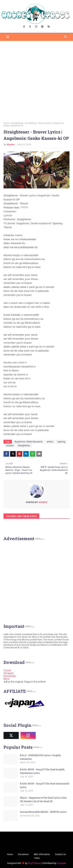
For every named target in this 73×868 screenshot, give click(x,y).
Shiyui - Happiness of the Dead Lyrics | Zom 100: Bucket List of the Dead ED (43, 799)
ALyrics (11, 144)
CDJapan (9, 673)
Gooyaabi (61, 863)
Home (6, 123)
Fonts (37, 858)
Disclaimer (23, 854)
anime (50, 442)
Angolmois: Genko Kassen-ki (28, 442)
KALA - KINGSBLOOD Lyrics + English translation (40, 757)
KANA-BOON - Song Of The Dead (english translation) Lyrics (42, 771)
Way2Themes (35, 863)
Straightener (17, 123)
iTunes (7, 670)
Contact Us (60, 854)
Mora (6, 679)
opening (61, 442)
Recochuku (10, 676)
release (10, 446)
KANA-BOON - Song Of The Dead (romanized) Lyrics (44, 785)
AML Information (42, 854)
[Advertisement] (36, 80)
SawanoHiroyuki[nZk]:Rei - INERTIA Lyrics (43, 812)
